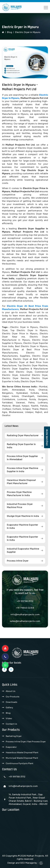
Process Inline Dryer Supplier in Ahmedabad (22, 458)
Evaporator (11, 747)
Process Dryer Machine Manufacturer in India (19, 494)
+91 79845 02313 (25, 608)
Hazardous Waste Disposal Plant (22, 752)
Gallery (9, 708)
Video (9, 718)
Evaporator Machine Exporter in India (22, 526)
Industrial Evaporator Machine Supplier (23, 550)
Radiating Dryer (14, 736)
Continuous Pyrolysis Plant (19, 763)
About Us (11, 691)
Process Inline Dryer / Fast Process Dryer (26, 742)
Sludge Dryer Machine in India (23, 516)
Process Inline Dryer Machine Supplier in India (22, 470)
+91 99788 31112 (25, 601)
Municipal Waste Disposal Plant (22, 758)
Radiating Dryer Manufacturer (23, 435)
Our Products (13, 697)
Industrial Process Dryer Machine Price (20, 506)
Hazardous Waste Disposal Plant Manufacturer (21, 482)
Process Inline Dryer (18, 561)
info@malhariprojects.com (25, 615)
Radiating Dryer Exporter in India (21, 446)
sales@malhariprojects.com (25, 621)
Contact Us (11, 724)
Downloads (11, 702)
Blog (9, 32)
